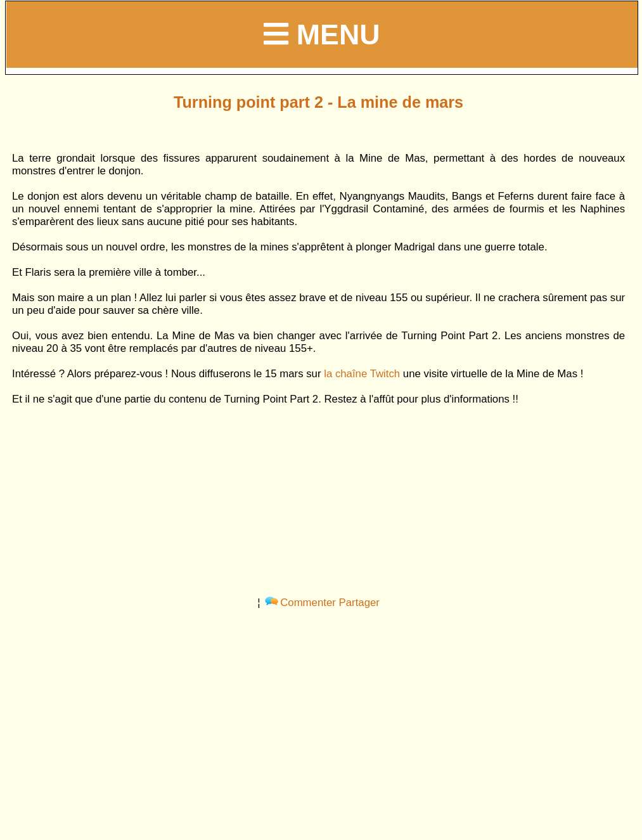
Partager (359, 603)
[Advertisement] (318, 494)
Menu (322, 34)
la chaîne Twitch (362, 374)
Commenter (300, 603)
